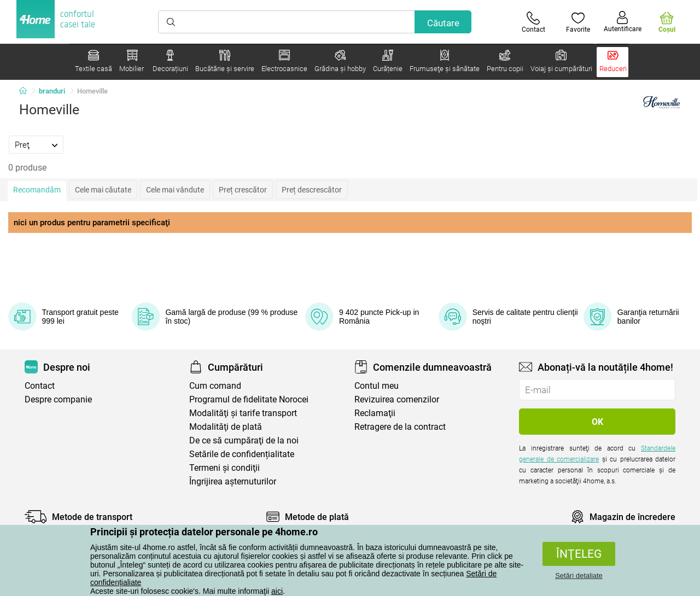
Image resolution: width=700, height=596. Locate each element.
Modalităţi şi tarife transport (243, 413)
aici (277, 591)
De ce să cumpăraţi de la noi (244, 440)
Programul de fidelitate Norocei (249, 399)
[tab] (36, 144)
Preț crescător (243, 190)
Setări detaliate (579, 575)
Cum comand (215, 386)
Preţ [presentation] (22, 145)
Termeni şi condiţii (224, 468)
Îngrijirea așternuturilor (233, 481)
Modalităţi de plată (226, 427)
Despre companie (58, 399)
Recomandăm (37, 190)
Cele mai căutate (103, 190)
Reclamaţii (375, 413)
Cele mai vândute (175, 190)
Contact (40, 386)
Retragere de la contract (400, 427)
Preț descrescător (312, 190)
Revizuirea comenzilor (397, 399)
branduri (52, 91)
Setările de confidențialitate (242, 454)
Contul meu (377, 386)
